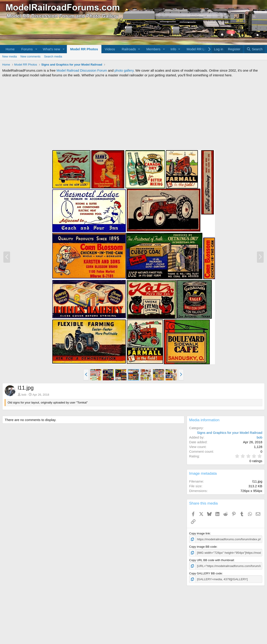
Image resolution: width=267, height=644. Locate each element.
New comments (31, 56)
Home (10, 49)
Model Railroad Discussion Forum (82, 70)
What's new (51, 49)
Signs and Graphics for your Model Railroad (230, 433)
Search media (53, 56)
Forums (27, 49)
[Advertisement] (133, 114)
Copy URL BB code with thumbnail (211, 560)
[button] (36, 49)
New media (10, 56)
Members (154, 49)
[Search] (255, 49)
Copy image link (200, 533)
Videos (110, 49)
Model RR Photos (84, 49)
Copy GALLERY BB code (206, 573)
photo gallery (124, 70)
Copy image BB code (203, 547)
